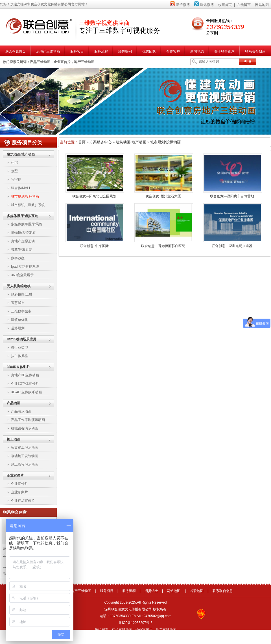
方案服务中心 (100, 142)
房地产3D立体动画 (25, 375)
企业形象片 (19, 492)
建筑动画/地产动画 (21, 154)
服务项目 (107, 591)
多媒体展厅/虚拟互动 (22, 216)
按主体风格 (19, 356)
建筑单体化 (19, 320)
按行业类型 (19, 347)
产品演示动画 (21, 411)
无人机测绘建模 (19, 286)
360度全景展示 (22, 275)
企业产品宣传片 (23, 501)
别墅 (14, 171)
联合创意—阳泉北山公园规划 (94, 196)
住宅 (14, 163)
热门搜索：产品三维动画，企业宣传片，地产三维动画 (135, 630)
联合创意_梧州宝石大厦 (163, 196)
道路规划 (18, 328)
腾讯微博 (204, 5)
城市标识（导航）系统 (28, 205)
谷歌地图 (197, 591)
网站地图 (262, 5)
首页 (82, 142)
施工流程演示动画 (25, 464)
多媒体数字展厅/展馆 (27, 224)
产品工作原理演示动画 (28, 420)
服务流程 (129, 591)
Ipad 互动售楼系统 (25, 267)
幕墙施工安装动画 (25, 456)
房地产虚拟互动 (23, 241)
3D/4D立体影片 (18, 367)
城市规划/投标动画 (25, 196)
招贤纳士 (151, 591)
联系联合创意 (223, 591)
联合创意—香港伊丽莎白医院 (163, 246)
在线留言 (244, 5)
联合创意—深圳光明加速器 (232, 246)
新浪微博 (180, 5)
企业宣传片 (15, 476)
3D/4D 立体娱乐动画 (26, 392)
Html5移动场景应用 (22, 339)
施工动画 (14, 439)
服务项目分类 (27, 142)
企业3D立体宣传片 (25, 384)
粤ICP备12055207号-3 (135, 623)
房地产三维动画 (79, 591)
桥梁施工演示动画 (25, 448)
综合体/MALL (21, 188)
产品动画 (14, 403)
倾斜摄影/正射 (22, 294)
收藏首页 (225, 5)
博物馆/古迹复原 (23, 233)
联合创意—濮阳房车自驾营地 (232, 196)
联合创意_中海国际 (94, 246)
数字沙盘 (18, 258)
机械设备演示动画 (25, 428)
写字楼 (16, 180)
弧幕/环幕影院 (22, 250)
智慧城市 (18, 303)
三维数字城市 (21, 311)
